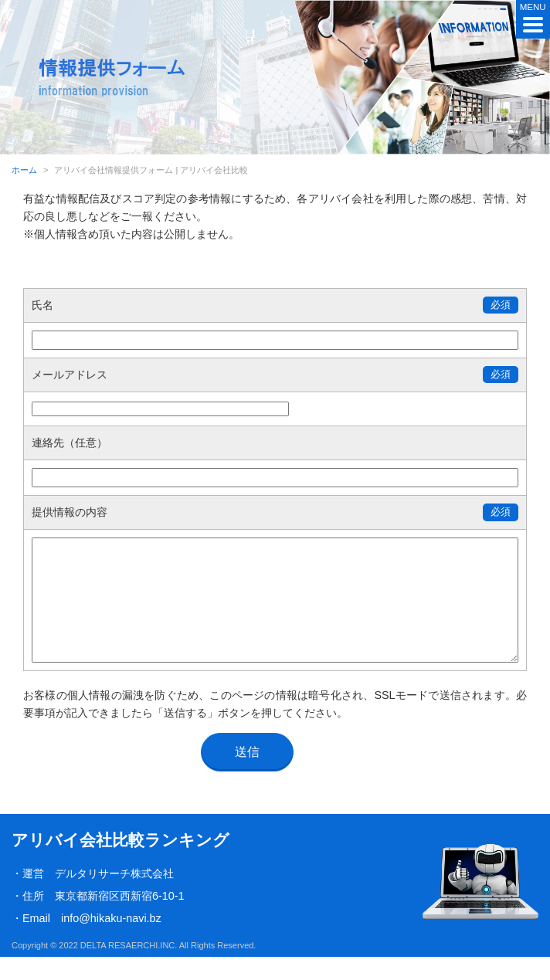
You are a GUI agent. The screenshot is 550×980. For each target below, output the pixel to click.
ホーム (24, 170)
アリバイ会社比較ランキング (121, 863)
